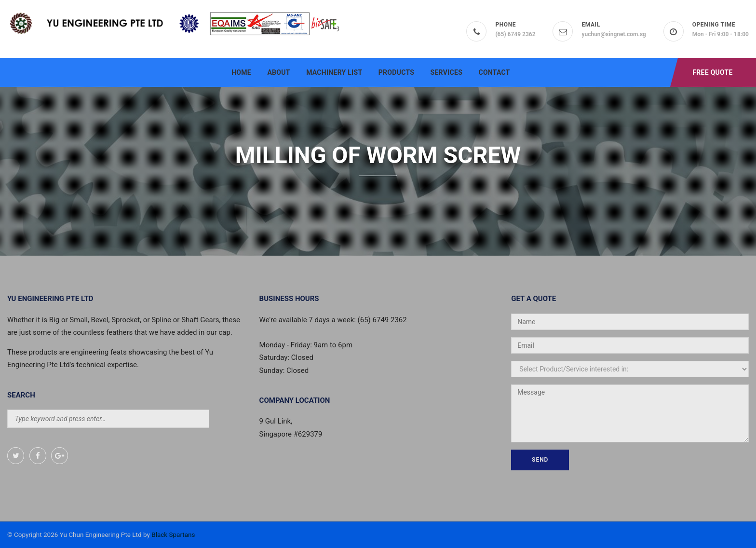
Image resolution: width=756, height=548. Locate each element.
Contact (494, 72)
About (278, 72)
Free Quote (712, 72)
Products (396, 72)
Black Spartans (173, 534)
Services (446, 72)
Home (241, 72)
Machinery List (334, 72)
